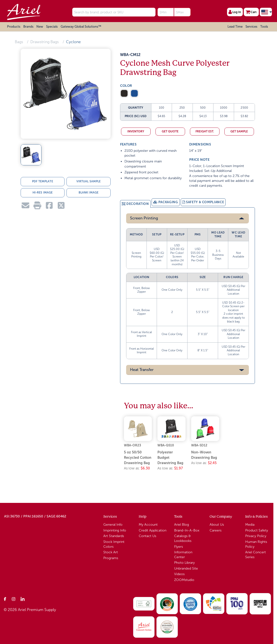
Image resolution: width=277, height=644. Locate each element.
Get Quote (170, 131)
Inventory (136, 131)
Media (250, 524)
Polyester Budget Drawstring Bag (170, 457)
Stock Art (111, 552)
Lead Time (235, 27)
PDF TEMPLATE (42, 181)
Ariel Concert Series (256, 554)
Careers (216, 530)
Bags (19, 42)
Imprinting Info (115, 530)
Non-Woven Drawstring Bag (204, 455)
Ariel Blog (182, 524)
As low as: (137, 468)
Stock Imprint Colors (114, 544)
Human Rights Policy (256, 544)
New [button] (40, 27)
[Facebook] (5, 599)
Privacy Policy (256, 536)
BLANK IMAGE (89, 193)
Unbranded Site (186, 568)
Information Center (183, 554)
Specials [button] (52, 27)
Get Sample (239, 131)
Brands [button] (28, 27)
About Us (217, 524)
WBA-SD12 (199, 445)
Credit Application (153, 530)
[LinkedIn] (23, 599)
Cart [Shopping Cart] (251, 12)
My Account (148, 524)
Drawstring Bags (45, 42)
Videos (179, 574)
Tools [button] (264, 27)
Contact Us (147, 536)
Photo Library (184, 562)
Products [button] (14, 27)
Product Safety (257, 530)
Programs (111, 558)
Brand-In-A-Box (187, 530)
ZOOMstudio (184, 580)
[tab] (135, 204)
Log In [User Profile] (235, 12)
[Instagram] (14, 599)
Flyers (179, 546)
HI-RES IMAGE (43, 193)
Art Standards (114, 536)
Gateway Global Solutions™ (81, 27)
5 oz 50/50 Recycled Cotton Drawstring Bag (138, 457)
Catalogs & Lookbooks (183, 538)
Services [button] (251, 27)
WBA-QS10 (166, 445)
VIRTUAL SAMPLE (89, 181)
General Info (113, 524)
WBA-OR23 (132, 445)
